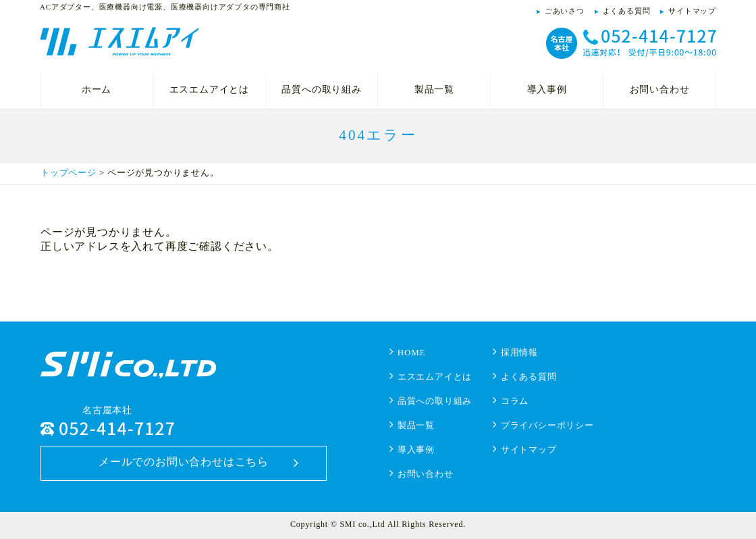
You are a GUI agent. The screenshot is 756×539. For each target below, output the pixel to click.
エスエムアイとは (209, 89)
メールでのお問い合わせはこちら (184, 462)
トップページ (69, 173)
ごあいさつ (565, 11)
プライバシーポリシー (547, 425)
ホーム (97, 89)
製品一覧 (434, 89)
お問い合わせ (660, 89)
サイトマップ (692, 11)
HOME (411, 352)
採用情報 (519, 352)
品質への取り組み (321, 89)
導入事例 (547, 89)
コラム (515, 401)
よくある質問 (627, 11)
